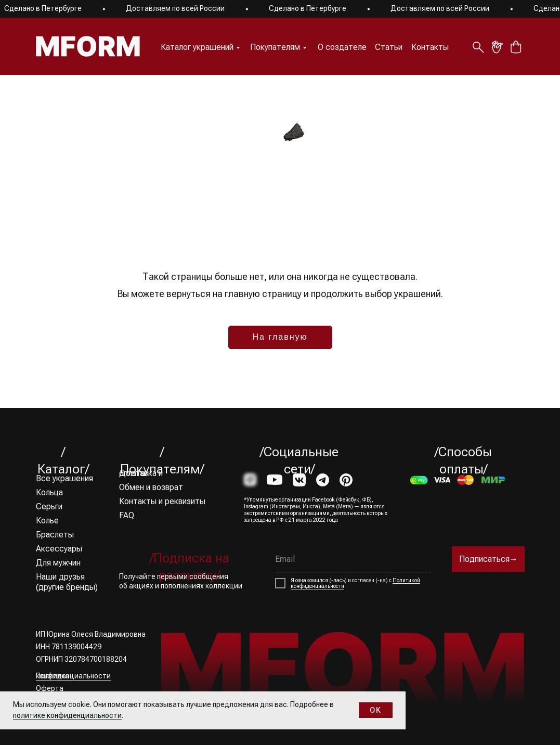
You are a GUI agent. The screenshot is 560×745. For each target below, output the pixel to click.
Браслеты (55, 535)
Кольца (49, 492)
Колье (47, 521)
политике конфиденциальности (67, 715)
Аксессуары (59, 549)
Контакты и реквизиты (162, 501)
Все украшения (64, 478)
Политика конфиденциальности (73, 676)
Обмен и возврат (151, 487)
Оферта (50, 688)
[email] (353, 559)
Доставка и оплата (141, 473)
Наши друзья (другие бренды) (67, 582)
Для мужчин (58, 563)
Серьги (49, 506)
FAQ (127, 515)
